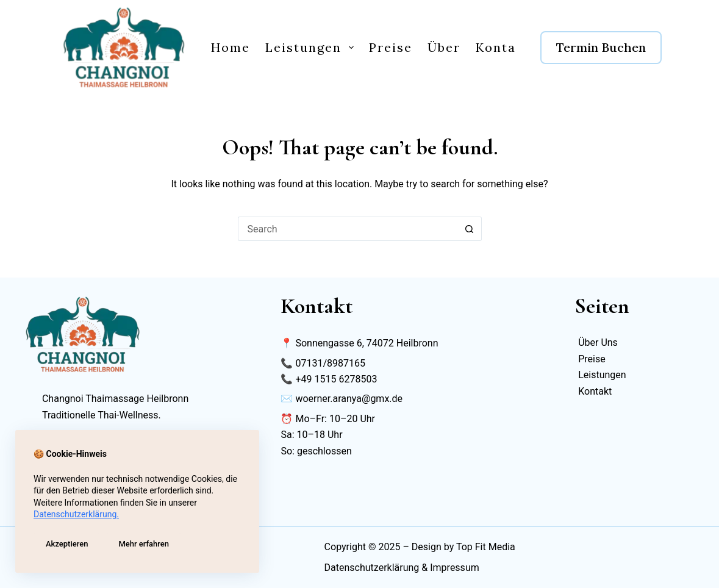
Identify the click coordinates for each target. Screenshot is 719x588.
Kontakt (503, 47)
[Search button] (470, 229)
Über (444, 47)
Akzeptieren (67, 544)
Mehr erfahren (144, 544)
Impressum (455, 568)
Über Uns (598, 342)
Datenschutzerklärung (372, 568)
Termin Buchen (601, 47)
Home (231, 47)
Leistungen (312, 47)
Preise (391, 47)
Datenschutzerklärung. (76, 514)
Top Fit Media (486, 547)
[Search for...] (348, 229)
